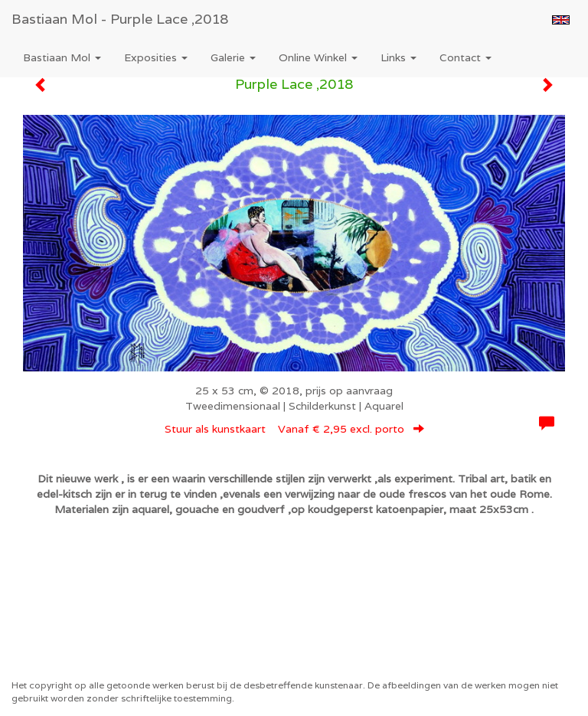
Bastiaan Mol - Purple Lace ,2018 (120, 19)
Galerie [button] (233, 57)
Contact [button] (465, 57)
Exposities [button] (156, 57)
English (561, 20)
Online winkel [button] (318, 57)
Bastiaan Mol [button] (62, 57)
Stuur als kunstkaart (294, 429)
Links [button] (399, 57)
